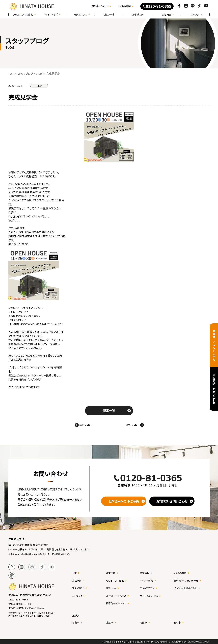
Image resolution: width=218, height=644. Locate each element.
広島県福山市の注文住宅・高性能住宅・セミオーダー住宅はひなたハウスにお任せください (148, 642)
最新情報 (145, 573)
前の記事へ (84, 425)
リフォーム (111, 588)
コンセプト (77, 596)
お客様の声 (138, 15)
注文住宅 (111, 573)
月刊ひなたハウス (149, 596)
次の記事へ (135, 425)
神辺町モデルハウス (116, 596)
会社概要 (77, 581)
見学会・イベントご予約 (214, 345)
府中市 (177, 623)
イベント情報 (146, 581)
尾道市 (143, 623)
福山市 (76, 623)
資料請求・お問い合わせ (214, 389)
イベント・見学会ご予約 (185, 588)
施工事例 (109, 15)
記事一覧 (109, 411)
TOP (74, 573)
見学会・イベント (100, 6)
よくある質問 (124, 6)
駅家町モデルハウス (116, 603)
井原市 (110, 623)
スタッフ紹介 (78, 588)
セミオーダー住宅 (115, 581)
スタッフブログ (147, 588)
